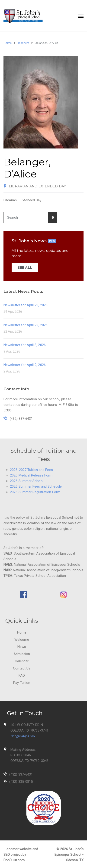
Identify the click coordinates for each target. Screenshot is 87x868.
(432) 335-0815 (21, 782)
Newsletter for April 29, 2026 (26, 305)
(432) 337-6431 (21, 774)
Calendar (22, 661)
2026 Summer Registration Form (35, 492)
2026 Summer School (27, 481)
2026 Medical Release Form (31, 475)
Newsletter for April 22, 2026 (26, 325)
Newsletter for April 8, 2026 (25, 345)
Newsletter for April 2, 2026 (25, 365)
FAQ (22, 675)
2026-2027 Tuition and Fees (31, 470)
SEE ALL (25, 268)
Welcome (22, 640)
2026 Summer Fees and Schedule (36, 486)
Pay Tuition (22, 683)
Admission (22, 654)
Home (22, 632)
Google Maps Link (23, 736)
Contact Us (22, 668)
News (22, 647)
